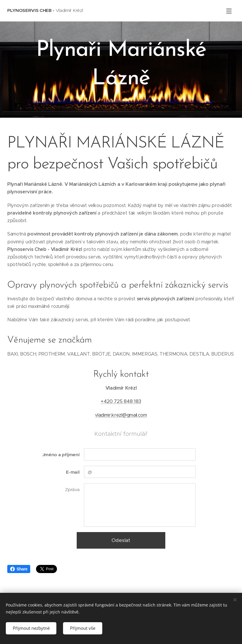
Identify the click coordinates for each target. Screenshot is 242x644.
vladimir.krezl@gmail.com (121, 415)
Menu (229, 11)
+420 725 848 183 (121, 402)
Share (19, 569)
